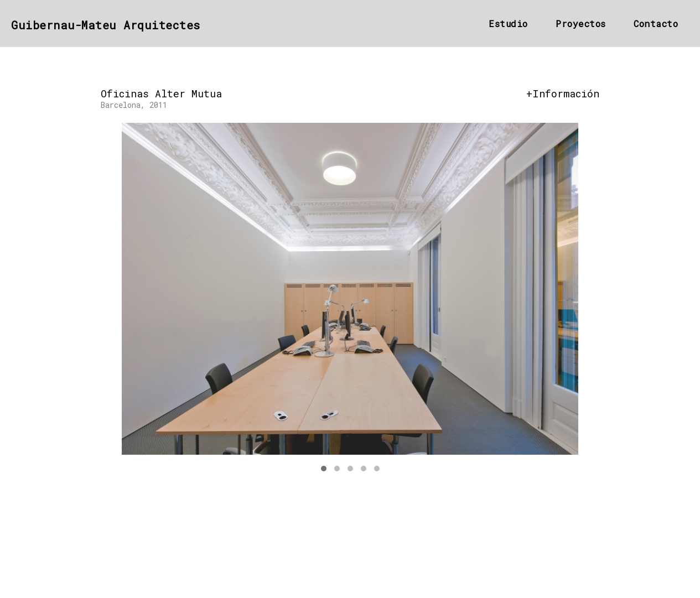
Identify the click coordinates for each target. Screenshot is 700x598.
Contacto (656, 24)
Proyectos (581, 24)
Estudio (508, 24)
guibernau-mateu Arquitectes (106, 25)
